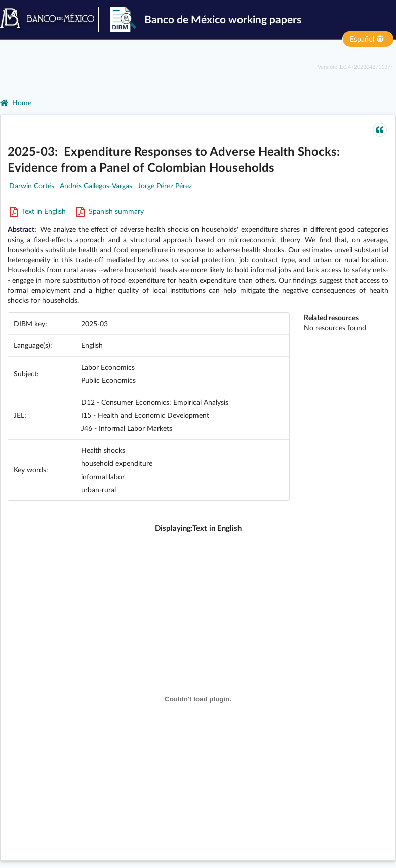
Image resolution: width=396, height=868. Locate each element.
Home (16, 103)
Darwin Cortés (32, 186)
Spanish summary (110, 211)
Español (367, 38)
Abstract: (24, 229)
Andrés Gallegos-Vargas (96, 186)
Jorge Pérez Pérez (165, 186)
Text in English (38, 211)
